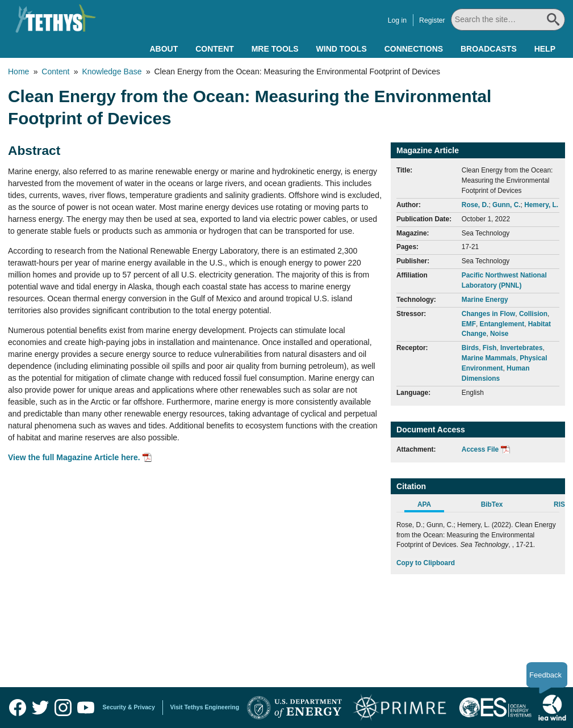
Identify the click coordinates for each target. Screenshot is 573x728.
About (164, 49)
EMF (469, 324)
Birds (470, 348)
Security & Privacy (129, 707)
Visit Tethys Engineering (205, 707)
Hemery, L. (541, 205)
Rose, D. (475, 205)
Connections (414, 49)
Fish (490, 348)
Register (433, 20)
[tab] (430, 506)
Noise (499, 334)
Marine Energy (485, 300)
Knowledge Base (112, 71)
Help (545, 49)
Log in (398, 20)
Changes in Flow (488, 314)
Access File (480, 449)
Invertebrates (522, 348)
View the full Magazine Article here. (74, 457)
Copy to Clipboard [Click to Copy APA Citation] (426, 563)
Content (215, 49)
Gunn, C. (507, 205)
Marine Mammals (489, 358)
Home (18, 71)
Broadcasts (489, 49)
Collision (533, 314)
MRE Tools (275, 49)
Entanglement (502, 324)
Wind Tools (342, 49)
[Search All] (509, 20)
